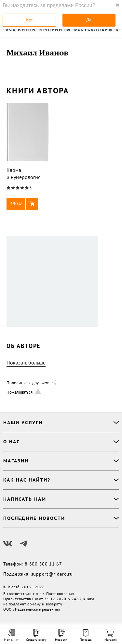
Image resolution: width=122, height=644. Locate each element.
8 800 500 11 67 (43, 564)
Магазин (110, 635)
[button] (28, 204)
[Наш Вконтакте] (8, 544)
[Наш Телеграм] (23, 544)
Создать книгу (36, 635)
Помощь (86, 636)
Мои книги (12, 635)
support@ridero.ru (52, 574)
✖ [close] (117, 5)
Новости (61, 635)
